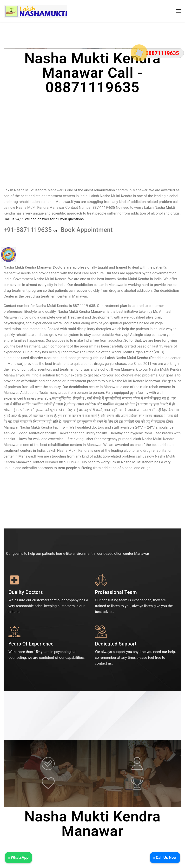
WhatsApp (18, 858)
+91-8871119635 (29, 230)
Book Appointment (86, 230)
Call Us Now (165, 858)
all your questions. (70, 219)
